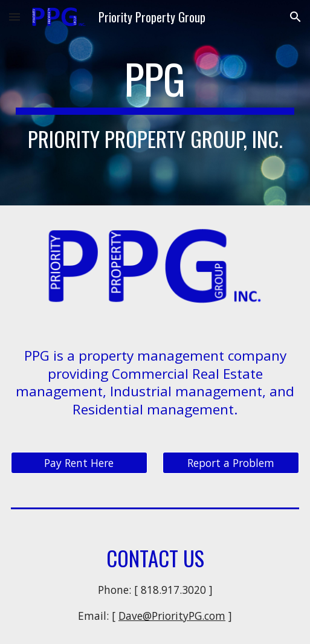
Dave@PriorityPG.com (172, 616)
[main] (155, 103)
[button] (15, 17)
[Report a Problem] (231, 463)
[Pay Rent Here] (79, 463)
